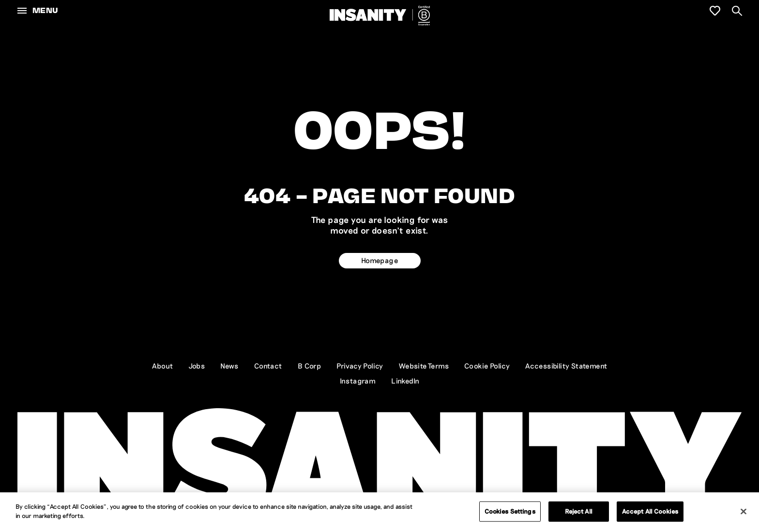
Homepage (379, 260)
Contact (268, 366)
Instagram (358, 381)
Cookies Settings (510, 511)
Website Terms (424, 366)
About (163, 366)
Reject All (579, 511)
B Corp (309, 366)
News (229, 366)
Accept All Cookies (650, 511)
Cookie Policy (487, 366)
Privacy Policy (360, 366)
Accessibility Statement (566, 366)
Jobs (197, 366)
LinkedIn (405, 381)
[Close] (744, 511)
